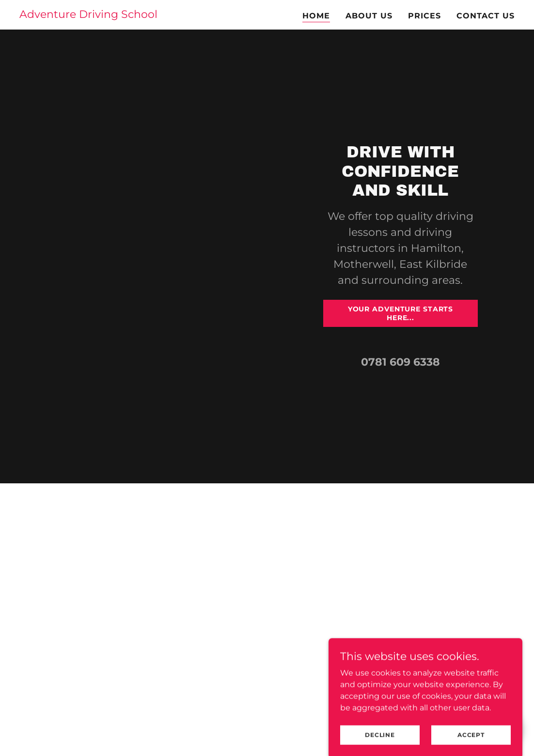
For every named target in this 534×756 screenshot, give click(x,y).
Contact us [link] (486, 16)
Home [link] (316, 16)
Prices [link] (424, 16)
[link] (88, 15)
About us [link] (369, 16)
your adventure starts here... (401, 313)
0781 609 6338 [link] (400, 362)
